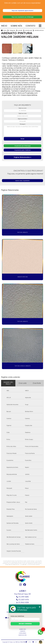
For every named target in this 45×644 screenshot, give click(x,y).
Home (5, 30)
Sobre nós (16, 26)
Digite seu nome (23, 108)
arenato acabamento (29, 30)
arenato (20, 30)
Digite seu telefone (22, 119)
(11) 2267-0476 (22, 600)
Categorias (12, 30)
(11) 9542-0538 (23, 602)
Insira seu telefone (17, 616)
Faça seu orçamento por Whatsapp (23, 17)
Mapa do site (23, 635)
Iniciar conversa (25, 624)
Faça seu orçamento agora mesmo (22, 11)
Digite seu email (23, 113)
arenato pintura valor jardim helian (39, 30)
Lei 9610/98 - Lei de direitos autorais (30, 564)
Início (4, 26)
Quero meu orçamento (22, 181)
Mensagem (23, 124)
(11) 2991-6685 (22, 597)
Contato (30, 26)
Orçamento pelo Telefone (22, 150)
